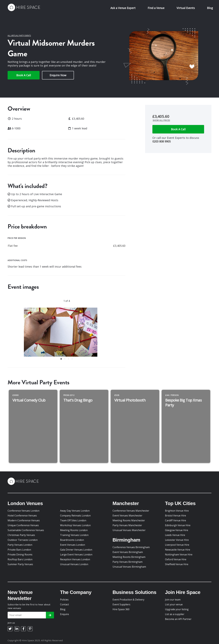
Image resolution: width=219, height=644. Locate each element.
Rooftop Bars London (20, 559)
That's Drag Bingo (78, 400)
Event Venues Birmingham (128, 552)
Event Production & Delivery (128, 600)
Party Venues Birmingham (128, 562)
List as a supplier (175, 614)
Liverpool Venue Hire (177, 545)
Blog (210, 8)
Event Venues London (73, 545)
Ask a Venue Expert (123, 8)
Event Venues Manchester (127, 516)
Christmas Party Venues (21, 535)
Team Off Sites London (73, 520)
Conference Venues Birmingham (131, 547)
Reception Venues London (75, 559)
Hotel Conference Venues (22, 516)
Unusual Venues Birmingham (129, 567)
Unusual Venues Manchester (129, 530)
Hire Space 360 (121, 609)
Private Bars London (19, 550)
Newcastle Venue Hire (178, 550)
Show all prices (161, 120)
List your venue (174, 604)
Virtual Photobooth (130, 400)
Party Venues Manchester (127, 525)
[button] (61, 359)
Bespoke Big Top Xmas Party (183, 403)
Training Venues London (74, 535)
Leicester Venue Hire (177, 540)
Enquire (64, 614)
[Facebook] (23, 629)
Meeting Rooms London (74, 530)
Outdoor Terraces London (23, 540)
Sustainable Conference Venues (26, 530)
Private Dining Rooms (20, 555)
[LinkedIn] (17, 629)
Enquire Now (58, 75)
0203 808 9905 (162, 141)
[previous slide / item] (15, 334)
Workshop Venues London (75, 525)
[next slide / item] (118, 334)
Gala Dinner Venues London (76, 550)
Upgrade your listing (177, 609)
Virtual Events (186, 8)
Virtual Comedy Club (29, 400)
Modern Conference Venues (24, 520)
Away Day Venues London (75, 511)
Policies (64, 600)
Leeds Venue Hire (175, 535)
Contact (64, 604)
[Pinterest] (30, 629)
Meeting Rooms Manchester (129, 520)
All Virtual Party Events (19, 36)
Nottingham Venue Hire (179, 555)
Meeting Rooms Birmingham (129, 557)
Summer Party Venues (20, 564)
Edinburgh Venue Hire (178, 525)
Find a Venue (156, 8)
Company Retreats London (75, 516)
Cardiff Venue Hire (176, 520)
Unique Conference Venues (23, 525)
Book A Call (24, 75)
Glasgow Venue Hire (177, 530)
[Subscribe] (50, 615)
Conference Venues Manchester (131, 511)
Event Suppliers (121, 604)
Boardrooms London (72, 540)
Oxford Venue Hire (176, 559)
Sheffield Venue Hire (177, 564)
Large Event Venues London (76, 555)
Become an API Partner (178, 619)
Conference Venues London (23, 511)
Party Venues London (20, 545)
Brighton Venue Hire (177, 511)
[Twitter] (10, 629)
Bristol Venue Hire (176, 516)
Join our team (173, 600)
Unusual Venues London (74, 564)
